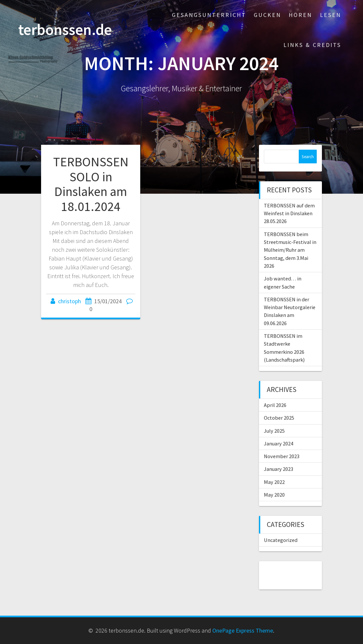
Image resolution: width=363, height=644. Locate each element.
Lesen (331, 15)
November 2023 (282, 456)
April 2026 (275, 405)
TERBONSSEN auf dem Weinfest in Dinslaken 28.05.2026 (289, 213)
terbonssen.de (65, 30)
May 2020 (274, 495)
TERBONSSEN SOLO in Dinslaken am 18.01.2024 (91, 184)
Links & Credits (312, 45)
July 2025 (274, 431)
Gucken (267, 15)
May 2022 (274, 482)
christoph (69, 301)
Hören (300, 15)
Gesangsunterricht (209, 15)
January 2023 (279, 469)
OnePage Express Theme (243, 630)
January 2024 (279, 443)
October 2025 (279, 418)
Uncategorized (281, 540)
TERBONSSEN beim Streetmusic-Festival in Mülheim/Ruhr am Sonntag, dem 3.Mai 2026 (290, 250)
